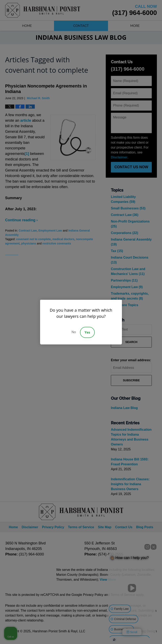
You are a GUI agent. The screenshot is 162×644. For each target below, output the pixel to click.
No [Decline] (74, 332)
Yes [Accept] (87, 332)
